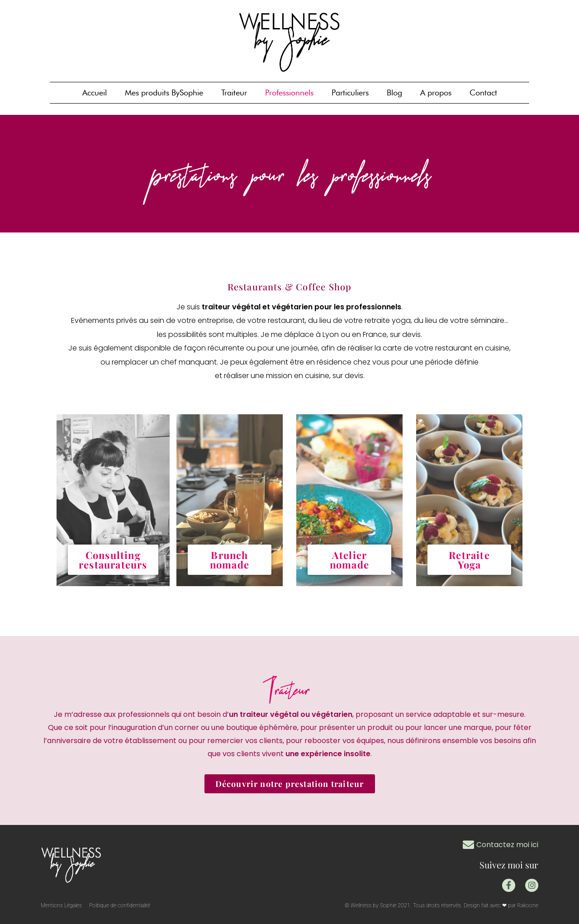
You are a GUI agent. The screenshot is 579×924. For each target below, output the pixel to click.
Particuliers (350, 92)
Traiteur (234, 92)
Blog (394, 92)
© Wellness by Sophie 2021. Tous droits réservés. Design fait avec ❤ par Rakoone (441, 905)
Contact (483, 92)
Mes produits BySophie (164, 92)
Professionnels (289, 92)
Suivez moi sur (508, 865)
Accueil (95, 92)
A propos (436, 92)
